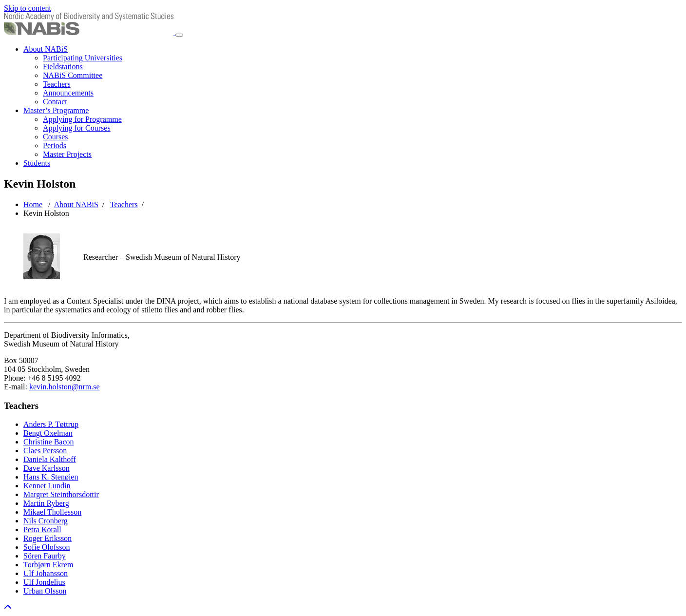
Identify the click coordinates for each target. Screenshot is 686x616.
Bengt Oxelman (48, 433)
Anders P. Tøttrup (51, 424)
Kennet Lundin (47, 486)
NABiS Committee (73, 75)
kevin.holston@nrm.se (65, 387)
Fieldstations (63, 67)
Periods (55, 145)
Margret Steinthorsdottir (61, 494)
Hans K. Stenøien (51, 477)
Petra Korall (42, 529)
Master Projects (67, 154)
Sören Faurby (45, 556)
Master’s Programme (56, 110)
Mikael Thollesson (52, 512)
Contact (55, 102)
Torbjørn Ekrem (48, 565)
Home (33, 204)
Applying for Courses (77, 128)
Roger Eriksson (48, 538)
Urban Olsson (45, 591)
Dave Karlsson (47, 468)
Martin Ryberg (46, 503)
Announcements (68, 93)
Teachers (57, 84)
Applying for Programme (82, 119)
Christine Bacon (49, 442)
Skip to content (28, 8)
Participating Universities (83, 58)
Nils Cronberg (46, 521)
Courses (56, 137)
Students (37, 163)
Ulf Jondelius (44, 582)
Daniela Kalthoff (50, 459)
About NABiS (46, 49)
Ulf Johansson (46, 573)
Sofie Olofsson (47, 547)
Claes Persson (45, 451)
